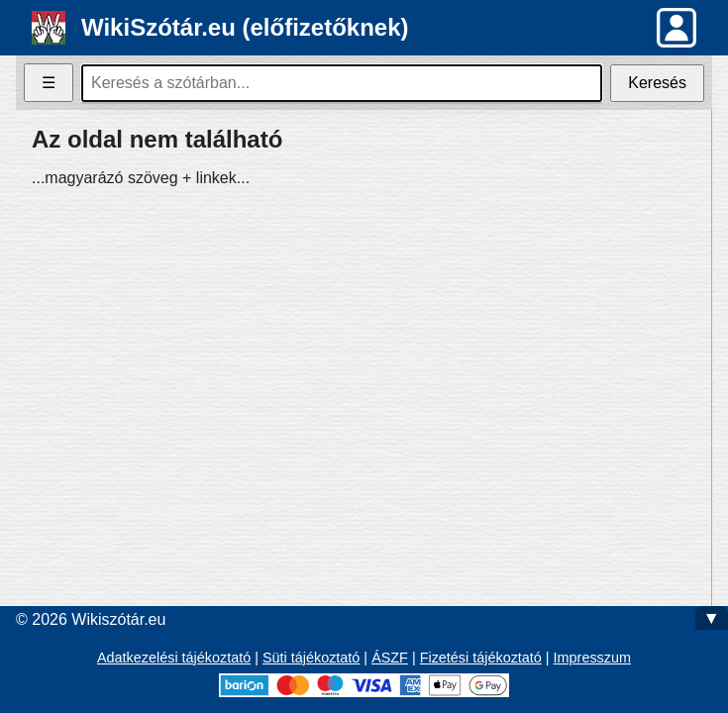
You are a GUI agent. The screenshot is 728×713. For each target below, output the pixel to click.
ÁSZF (390, 658)
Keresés (657, 83)
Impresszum (592, 658)
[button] (676, 28)
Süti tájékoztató (311, 658)
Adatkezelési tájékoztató (174, 658)
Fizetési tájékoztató (481, 658)
